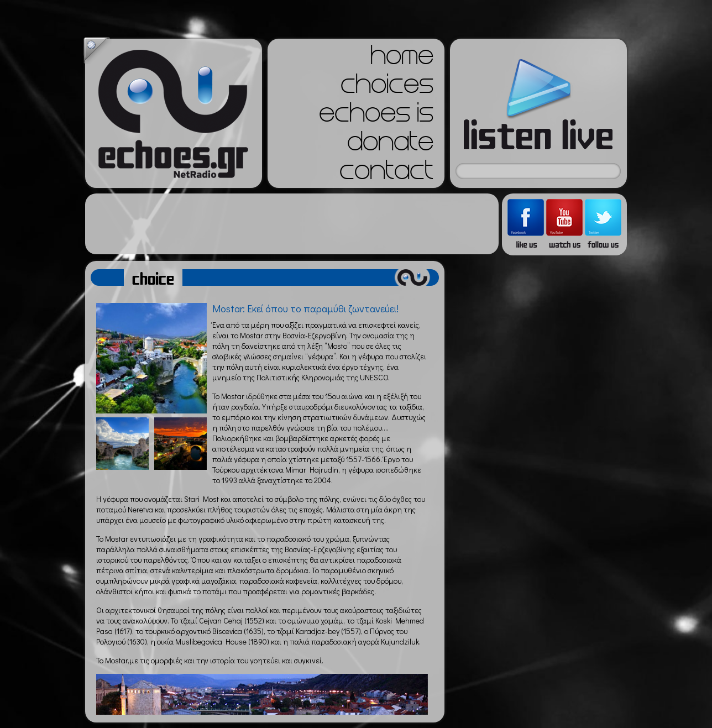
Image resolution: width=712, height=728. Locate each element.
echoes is (376, 116)
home (402, 59)
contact (386, 174)
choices (387, 87)
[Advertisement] (292, 224)
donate (390, 145)
